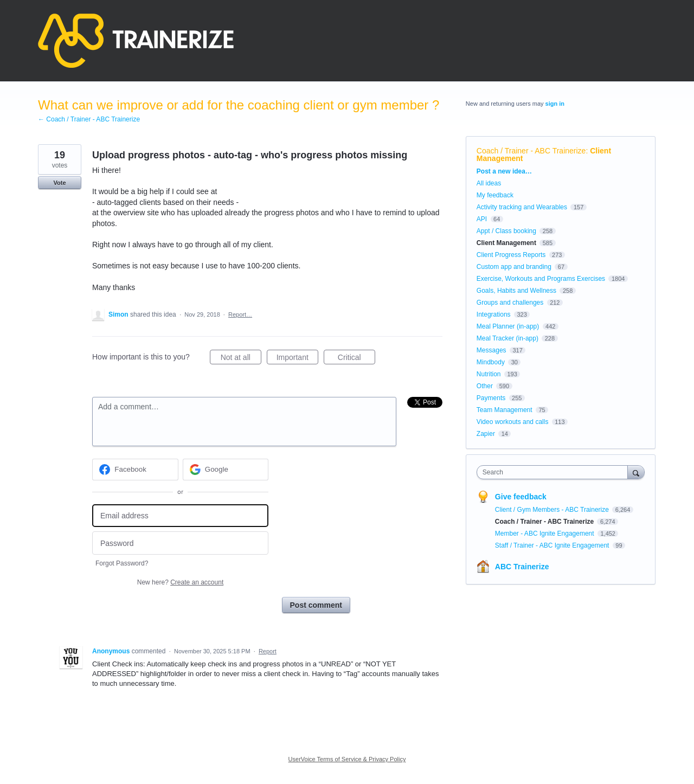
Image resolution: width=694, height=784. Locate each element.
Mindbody (491, 362)
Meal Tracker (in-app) (507, 338)
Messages (491, 350)
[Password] (180, 543)
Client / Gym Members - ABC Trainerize (553, 510)
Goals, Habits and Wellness (516, 291)
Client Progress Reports (511, 255)
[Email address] (180, 516)
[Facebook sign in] (135, 470)
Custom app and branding (514, 267)
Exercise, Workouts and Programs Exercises (541, 279)
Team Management (505, 410)
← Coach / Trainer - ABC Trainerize (89, 119)
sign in (555, 104)
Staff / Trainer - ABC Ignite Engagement (553, 545)
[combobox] (555, 472)
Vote (59, 183)
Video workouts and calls (513, 422)
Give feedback (521, 497)
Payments (491, 398)
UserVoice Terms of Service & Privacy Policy (347, 759)
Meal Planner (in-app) (508, 326)
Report (268, 651)
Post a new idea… (504, 171)
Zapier (486, 434)
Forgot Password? (122, 563)
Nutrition (489, 374)
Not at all (241, 359)
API (482, 219)
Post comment (316, 605)
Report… (240, 314)
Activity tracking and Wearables (522, 207)
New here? (180, 582)
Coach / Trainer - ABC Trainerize (531, 151)
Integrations (494, 314)
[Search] (636, 472)
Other (485, 386)
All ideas (489, 183)
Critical (356, 359)
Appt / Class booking (506, 231)
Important (297, 359)
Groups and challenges (510, 303)
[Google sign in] (226, 470)
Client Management (506, 243)
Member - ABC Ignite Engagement (545, 534)
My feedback (495, 195)
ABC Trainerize (522, 567)
